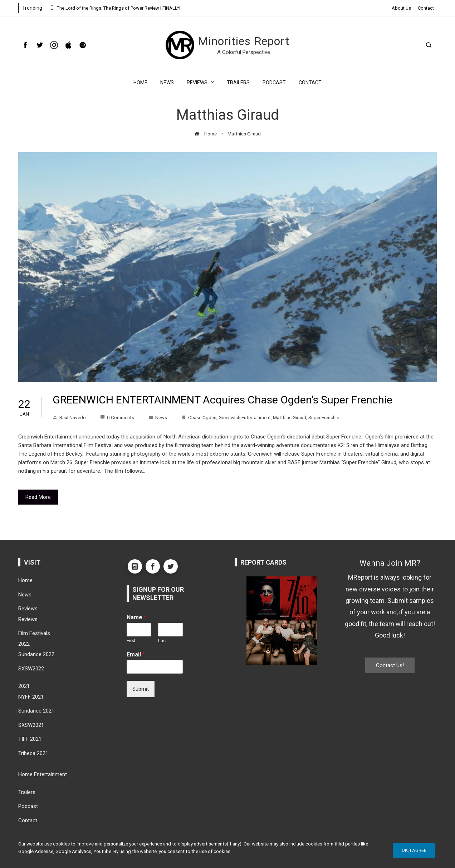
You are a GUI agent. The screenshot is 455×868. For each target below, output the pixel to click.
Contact (426, 8)
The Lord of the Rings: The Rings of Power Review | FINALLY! (119, 8)
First (131, 641)
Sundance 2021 (36, 711)
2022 (24, 644)
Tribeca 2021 (33, 753)
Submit (141, 689)
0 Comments (117, 417)
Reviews (201, 82)
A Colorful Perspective (244, 52)
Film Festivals (34, 633)
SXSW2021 (31, 725)
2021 (24, 686)
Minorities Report (244, 41)
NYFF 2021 (31, 697)
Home (140, 83)
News (167, 83)
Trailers (238, 83)
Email (136, 654)
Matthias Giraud (290, 417)
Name (136, 617)
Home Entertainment (43, 774)
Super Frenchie (324, 417)
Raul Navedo (69, 417)
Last (163, 641)
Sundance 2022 (36, 654)
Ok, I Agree (414, 850)
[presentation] (52, 6)
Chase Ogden (202, 417)
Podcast (274, 83)
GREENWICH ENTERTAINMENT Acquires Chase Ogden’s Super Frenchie (222, 400)
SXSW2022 (31, 669)
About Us (401, 8)
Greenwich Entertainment (245, 417)
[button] (276, 664)
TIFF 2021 (30, 739)
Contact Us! (390, 665)
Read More (38, 497)
